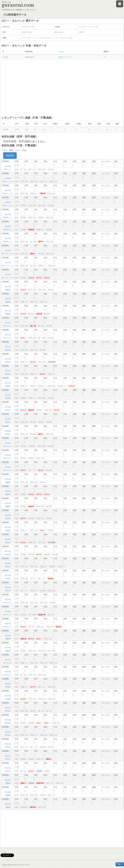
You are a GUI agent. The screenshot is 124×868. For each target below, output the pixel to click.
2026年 (10, 155)
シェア (4, 852)
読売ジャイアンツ (66, 57)
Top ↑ (120, 864)
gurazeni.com (18, 5)
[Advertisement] (62, 88)
